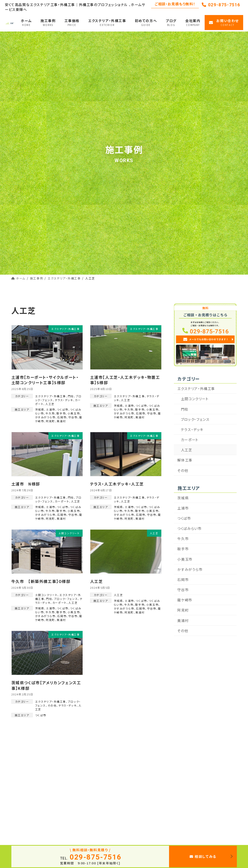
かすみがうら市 (45, 417)
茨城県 (40, 409)
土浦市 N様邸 (26, 484)
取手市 (61, 413)
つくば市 (62, 409)
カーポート (62, 501)
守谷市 (73, 417)
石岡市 (62, 417)
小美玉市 (74, 413)
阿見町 (50, 421)
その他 (52, 705)
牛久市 (50, 413)
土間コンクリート (46, 595)
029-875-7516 (221, 5)
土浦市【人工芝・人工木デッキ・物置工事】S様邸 (125, 380)
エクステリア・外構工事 (51, 396)
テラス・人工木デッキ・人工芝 (117, 484)
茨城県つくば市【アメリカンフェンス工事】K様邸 (46, 685)
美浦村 (61, 421)
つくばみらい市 (190, 528)
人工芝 (50, 404)
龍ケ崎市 (185, 600)
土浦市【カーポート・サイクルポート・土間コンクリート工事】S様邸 (45, 380)
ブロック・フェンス (66, 599)
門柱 (71, 396)
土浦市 (51, 409)
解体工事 (185, 460)
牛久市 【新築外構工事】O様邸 (41, 581)
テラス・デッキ (64, 400)
